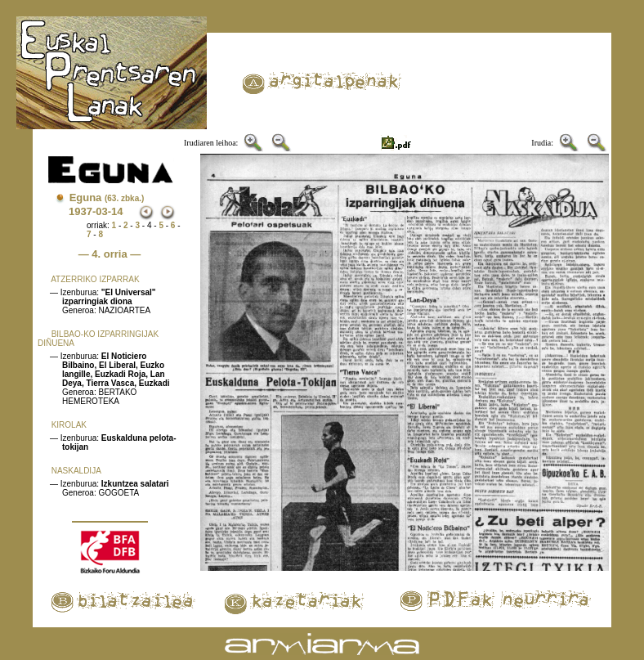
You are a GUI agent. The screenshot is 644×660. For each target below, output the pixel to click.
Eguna (107, 198)
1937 (80, 211)
